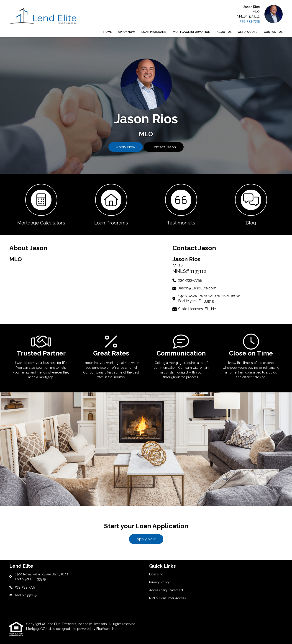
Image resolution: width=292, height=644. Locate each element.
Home (108, 32)
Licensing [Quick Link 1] (156, 574)
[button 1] (41, 204)
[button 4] (251, 204)
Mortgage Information (192, 32)
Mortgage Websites (41, 629)
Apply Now (127, 32)
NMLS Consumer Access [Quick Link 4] (168, 598)
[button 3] (181, 204)
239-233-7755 (250, 21)
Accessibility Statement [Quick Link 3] (166, 590)
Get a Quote (248, 32)
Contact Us (273, 32)
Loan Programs (154, 32)
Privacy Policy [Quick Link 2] (159, 582)
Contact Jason (164, 147)
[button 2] (111, 204)
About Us (224, 32)
